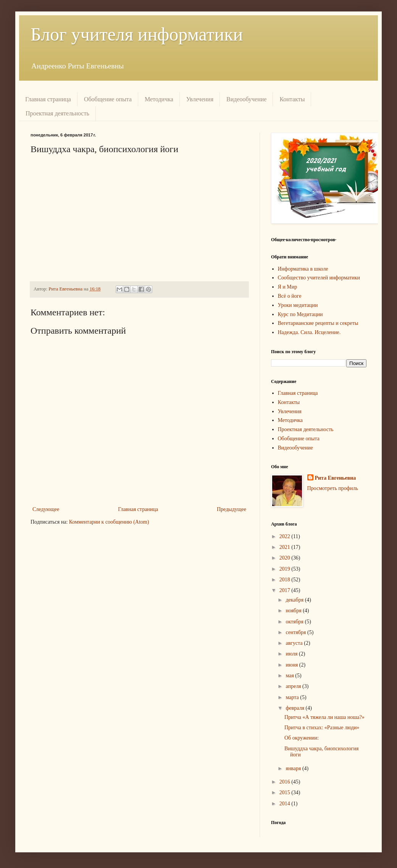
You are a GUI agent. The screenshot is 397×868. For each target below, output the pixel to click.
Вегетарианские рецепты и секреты (318, 323)
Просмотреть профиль (333, 488)
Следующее (46, 509)
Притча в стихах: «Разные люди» (322, 728)
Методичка (159, 99)
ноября (294, 611)
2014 (286, 804)
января (294, 768)
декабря (295, 600)
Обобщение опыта (108, 99)
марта (293, 697)
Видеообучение (246, 99)
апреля (294, 686)
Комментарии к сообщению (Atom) (109, 522)
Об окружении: (302, 738)
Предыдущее (232, 509)
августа (295, 643)
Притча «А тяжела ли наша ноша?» (324, 717)
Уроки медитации (298, 305)
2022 (286, 536)
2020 (286, 558)
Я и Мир (288, 287)
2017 (286, 590)
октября (295, 622)
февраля (295, 708)
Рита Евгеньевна (336, 478)
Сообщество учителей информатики (319, 278)
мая (290, 676)
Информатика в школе (303, 269)
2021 (286, 547)
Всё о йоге (290, 296)
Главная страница (48, 99)
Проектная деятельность (57, 113)
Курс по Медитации (300, 314)
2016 (286, 782)
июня (292, 665)
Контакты (292, 99)
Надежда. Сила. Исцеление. (309, 332)
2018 (286, 580)
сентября (296, 632)
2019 (286, 569)
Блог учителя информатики (137, 34)
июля (292, 654)
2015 (286, 793)
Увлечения (200, 99)
